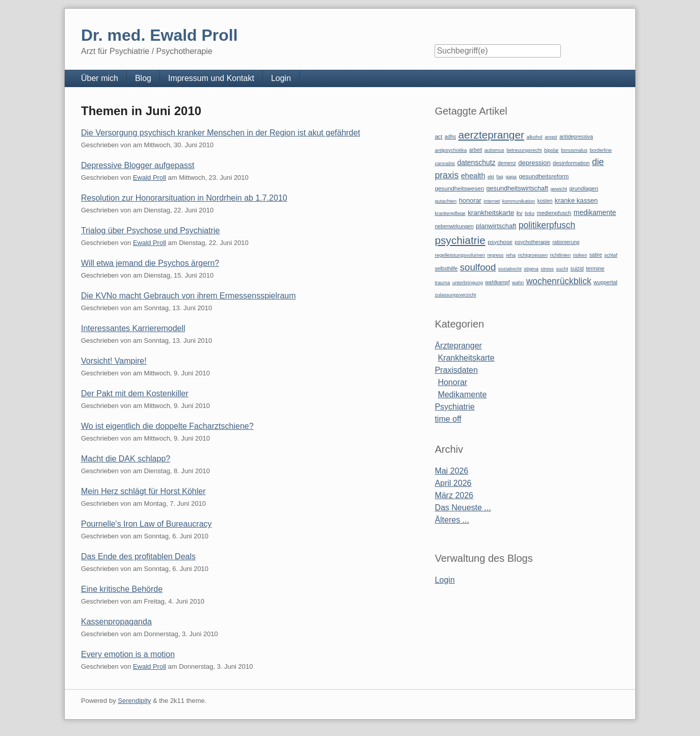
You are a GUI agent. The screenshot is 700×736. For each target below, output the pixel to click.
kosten (545, 201)
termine (595, 268)
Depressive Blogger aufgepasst (138, 165)
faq (500, 176)
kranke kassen (576, 200)
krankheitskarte (491, 213)
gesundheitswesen (459, 188)
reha (511, 255)
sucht (562, 269)
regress (495, 255)
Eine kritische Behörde (122, 589)
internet (492, 201)
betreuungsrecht (524, 150)
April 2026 (453, 483)
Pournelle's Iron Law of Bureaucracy (146, 524)
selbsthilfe (446, 269)
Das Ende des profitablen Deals (138, 556)
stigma (531, 269)
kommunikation (519, 201)
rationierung (566, 242)
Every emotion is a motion (128, 654)
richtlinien (561, 255)
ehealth (473, 176)
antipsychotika (451, 150)
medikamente (595, 212)
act (438, 137)
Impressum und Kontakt (211, 78)
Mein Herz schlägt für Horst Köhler (143, 491)
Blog (143, 78)
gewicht (559, 189)
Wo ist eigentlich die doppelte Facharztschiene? (167, 426)
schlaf (611, 255)
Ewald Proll (150, 178)
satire (596, 255)
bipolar (551, 150)
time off (448, 419)
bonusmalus (574, 150)
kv (520, 213)
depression (534, 163)
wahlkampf (497, 282)
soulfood (478, 267)
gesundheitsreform (544, 176)
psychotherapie (532, 242)
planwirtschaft (496, 226)
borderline (600, 150)
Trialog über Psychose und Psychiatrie (150, 230)
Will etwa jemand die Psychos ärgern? (150, 263)
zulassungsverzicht (455, 295)
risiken (580, 255)
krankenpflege (450, 213)
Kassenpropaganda (116, 622)
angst (551, 137)
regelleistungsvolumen (460, 255)
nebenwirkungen (454, 226)
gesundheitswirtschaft (517, 188)
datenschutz (477, 162)
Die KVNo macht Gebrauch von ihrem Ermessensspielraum (189, 296)
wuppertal (605, 282)
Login (281, 78)
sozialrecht (510, 269)
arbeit (476, 150)
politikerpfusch (547, 225)
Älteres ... (452, 520)
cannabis (445, 163)
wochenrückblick (559, 281)
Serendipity (134, 701)
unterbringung (468, 282)
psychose (500, 242)
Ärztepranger (458, 346)
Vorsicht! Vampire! (114, 361)
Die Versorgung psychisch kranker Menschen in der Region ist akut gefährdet (221, 133)
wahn (518, 282)
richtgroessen (533, 255)
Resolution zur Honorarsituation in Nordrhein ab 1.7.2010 (184, 198)
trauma (442, 282)
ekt (491, 176)
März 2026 (454, 495)
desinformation (571, 163)
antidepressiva (576, 137)
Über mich (100, 78)
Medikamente (462, 394)
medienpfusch (554, 213)
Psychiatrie (454, 407)
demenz (507, 163)
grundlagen (584, 188)
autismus (494, 150)
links (530, 213)
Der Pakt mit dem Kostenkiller (135, 393)
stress (547, 269)
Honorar (452, 382)
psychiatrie (460, 240)
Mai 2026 (451, 471)
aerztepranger (491, 135)
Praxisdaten (456, 370)
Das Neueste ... (463, 508)
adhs (450, 137)
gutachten (446, 201)
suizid (577, 269)
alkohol (534, 137)
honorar (470, 200)
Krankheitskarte (466, 358)
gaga (511, 176)
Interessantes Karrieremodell (133, 328)
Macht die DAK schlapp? (126, 459)
